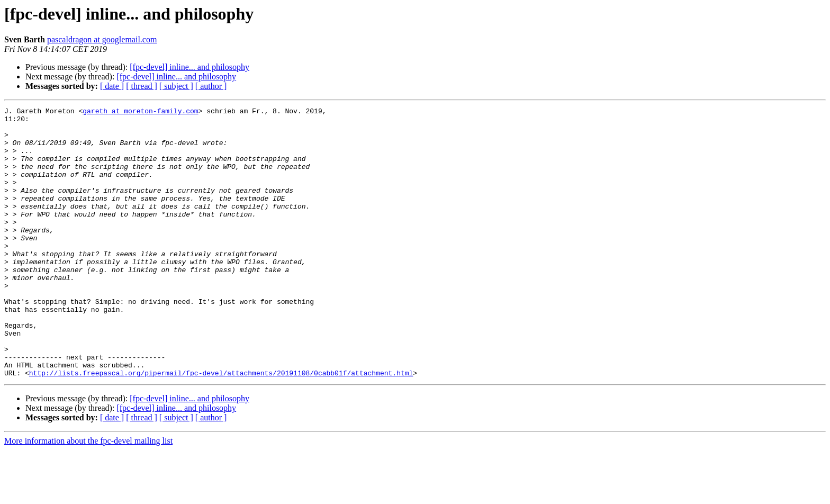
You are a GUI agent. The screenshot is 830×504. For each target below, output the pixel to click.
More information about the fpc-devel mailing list (88, 495)
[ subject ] (176, 86)
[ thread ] (142, 86)
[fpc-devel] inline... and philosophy (190, 67)
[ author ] (211, 86)
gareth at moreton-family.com (140, 112)
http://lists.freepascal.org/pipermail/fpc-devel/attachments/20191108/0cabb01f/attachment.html (221, 427)
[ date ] (112, 86)
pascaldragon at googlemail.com (102, 39)
